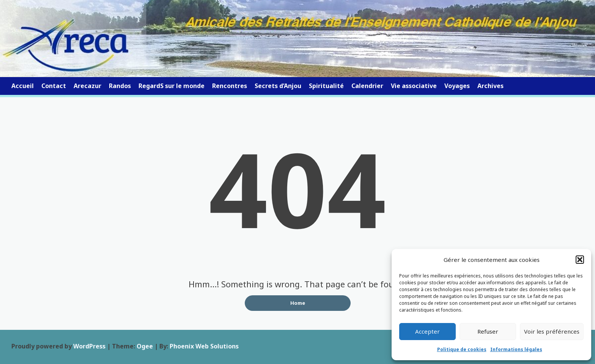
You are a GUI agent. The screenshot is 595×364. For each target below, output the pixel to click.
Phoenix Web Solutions (204, 346)
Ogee (145, 346)
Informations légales (516, 349)
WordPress (89, 346)
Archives (490, 86)
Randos (120, 86)
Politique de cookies (462, 349)
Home (298, 303)
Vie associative (414, 86)
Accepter (427, 331)
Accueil (23, 86)
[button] (580, 260)
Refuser (488, 331)
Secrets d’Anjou (278, 86)
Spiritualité (326, 86)
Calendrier (367, 86)
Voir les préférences (552, 331)
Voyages (457, 86)
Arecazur (87, 86)
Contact (54, 86)
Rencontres (230, 86)
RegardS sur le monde (172, 86)
